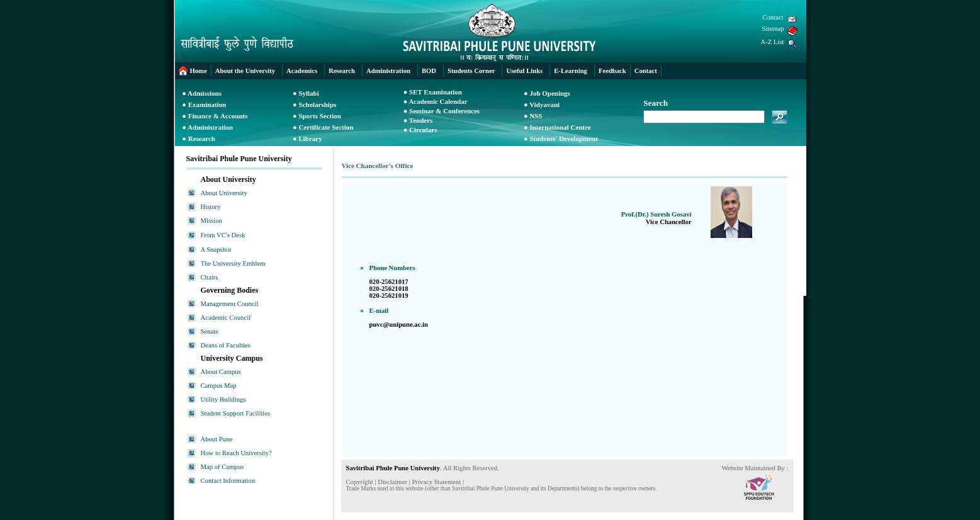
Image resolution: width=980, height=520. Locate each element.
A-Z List (773, 42)
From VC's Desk (223, 235)
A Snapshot (216, 250)
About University (224, 193)
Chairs (210, 277)
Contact (773, 17)
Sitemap (773, 29)
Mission (211, 221)
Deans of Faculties (226, 345)
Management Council (230, 304)
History (211, 207)
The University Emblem (233, 263)
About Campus (221, 372)
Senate (210, 331)
